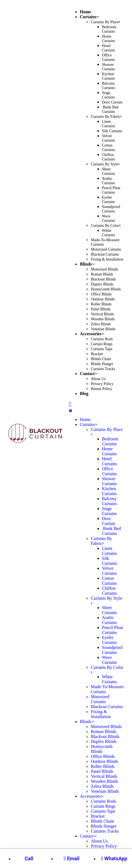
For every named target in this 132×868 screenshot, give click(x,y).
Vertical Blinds (102, 314)
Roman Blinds (102, 274)
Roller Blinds (101, 304)
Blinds (87, 264)
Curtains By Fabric (106, 117)
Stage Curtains (108, 95)
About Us (98, 379)
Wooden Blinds (103, 319)
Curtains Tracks (103, 369)
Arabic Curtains (108, 181)
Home (85, 12)
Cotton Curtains (108, 148)
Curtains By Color (106, 226)
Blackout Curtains (105, 254)
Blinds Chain (101, 359)
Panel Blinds (101, 309)
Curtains (89, 17)
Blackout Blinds (103, 279)
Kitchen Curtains (108, 76)
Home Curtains (108, 39)
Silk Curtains (112, 131)
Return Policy (101, 389)
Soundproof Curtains (111, 209)
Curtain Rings (102, 344)
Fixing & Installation (107, 259)
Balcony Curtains (108, 86)
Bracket (97, 354)
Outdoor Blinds (103, 299)
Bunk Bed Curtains (110, 109)
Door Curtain (112, 102)
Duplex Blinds (102, 284)
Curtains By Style (105, 164)
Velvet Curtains (108, 138)
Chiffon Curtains (108, 157)
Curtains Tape (102, 349)
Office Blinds (101, 294)
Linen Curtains (108, 124)
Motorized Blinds (104, 269)
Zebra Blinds (101, 324)
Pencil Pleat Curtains (111, 190)
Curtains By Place (105, 22)
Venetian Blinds (103, 329)
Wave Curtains (108, 218)
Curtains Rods (102, 339)
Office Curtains (108, 57)
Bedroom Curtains (109, 29)
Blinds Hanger (102, 364)
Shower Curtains (108, 67)
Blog (84, 393)
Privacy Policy (102, 384)
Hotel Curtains (108, 48)
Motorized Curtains (106, 249)
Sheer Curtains (108, 171)
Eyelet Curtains (108, 200)
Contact (89, 374)
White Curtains (108, 233)
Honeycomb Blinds (106, 289)
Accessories (92, 334)
